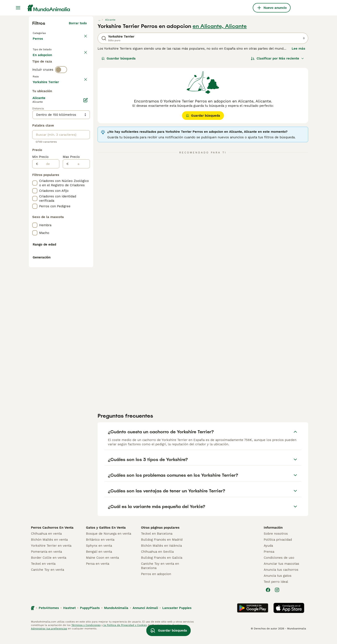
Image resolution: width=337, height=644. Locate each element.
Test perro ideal (276, 590)
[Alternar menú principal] (18, 8)
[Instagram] (277, 598)
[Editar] (86, 216)
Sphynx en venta (99, 554)
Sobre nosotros (276, 542)
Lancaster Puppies (177, 617)
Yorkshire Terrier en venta (51, 554)
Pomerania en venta (46, 560)
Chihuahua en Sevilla (157, 560)
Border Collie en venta (49, 566)
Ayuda (268, 554)
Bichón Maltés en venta (49, 548)
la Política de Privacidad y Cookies (125, 634)
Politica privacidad (278, 548)
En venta (43, 63)
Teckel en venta (43, 572)
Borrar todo (78, 23)
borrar (82, 98)
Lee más (298, 49)
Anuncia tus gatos (278, 584)
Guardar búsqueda (119, 58)
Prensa (269, 560)
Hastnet (69, 617)
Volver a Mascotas (48, 33)
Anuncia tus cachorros (281, 578)
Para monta (45, 73)
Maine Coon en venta (102, 566)
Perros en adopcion (156, 583)
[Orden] (277, 58)
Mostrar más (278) (72, 197)
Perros (39, 43)
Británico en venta (100, 548)
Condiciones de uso (279, 566)
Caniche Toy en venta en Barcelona (160, 574)
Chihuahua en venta (46, 542)
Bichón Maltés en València (161, 554)
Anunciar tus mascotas (281, 572)
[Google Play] (253, 617)
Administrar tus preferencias (49, 637)
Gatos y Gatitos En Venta (106, 536)
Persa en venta (98, 572)
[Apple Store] (289, 617)
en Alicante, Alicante (220, 26)
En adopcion (69, 63)
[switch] (61, 89)
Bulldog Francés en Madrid (162, 548)
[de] (49, 279)
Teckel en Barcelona (157, 542)
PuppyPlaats (90, 617)
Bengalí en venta (99, 560)
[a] (79, 279)
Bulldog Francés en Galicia (162, 566)
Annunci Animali (145, 617)
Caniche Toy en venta (47, 578)
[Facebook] (268, 598)
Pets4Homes (49, 617)
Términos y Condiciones (86, 634)
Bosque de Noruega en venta (109, 542)
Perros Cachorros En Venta (52, 536)
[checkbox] (35, 119)
